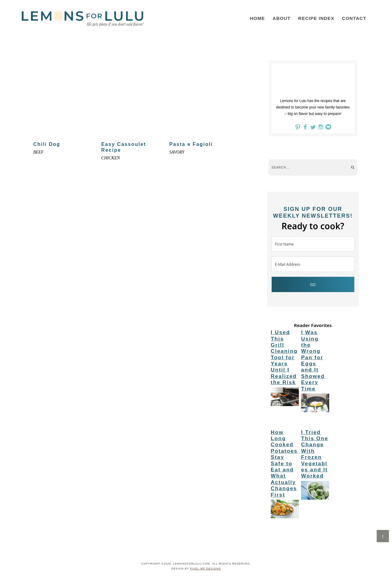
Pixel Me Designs (205, 569)
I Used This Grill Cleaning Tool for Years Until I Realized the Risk (284, 357)
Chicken (111, 158)
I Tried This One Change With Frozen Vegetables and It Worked (315, 454)
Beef (38, 152)
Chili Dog (47, 144)
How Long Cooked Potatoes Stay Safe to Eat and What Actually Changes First (284, 464)
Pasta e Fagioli (191, 144)
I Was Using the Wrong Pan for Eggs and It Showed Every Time (313, 361)
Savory (177, 152)
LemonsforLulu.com (83, 19)
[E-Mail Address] (313, 264)
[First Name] (313, 244)
